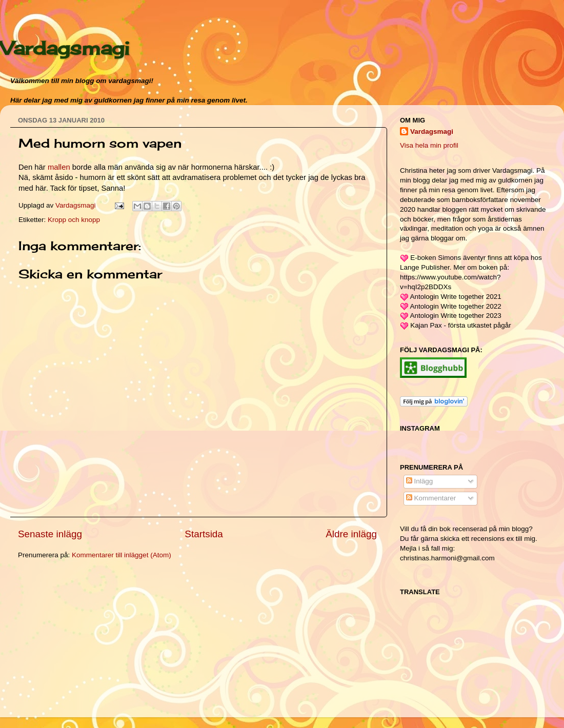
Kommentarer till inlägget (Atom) (122, 555)
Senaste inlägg (50, 534)
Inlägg (420, 481)
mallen (59, 167)
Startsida (204, 534)
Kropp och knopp (74, 220)
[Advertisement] (95, 640)
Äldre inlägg (351, 534)
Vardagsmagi (65, 48)
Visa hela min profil (429, 145)
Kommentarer (431, 498)
